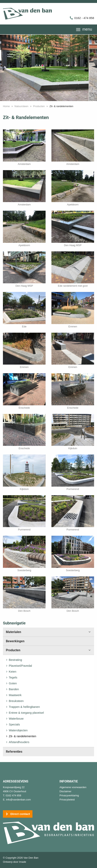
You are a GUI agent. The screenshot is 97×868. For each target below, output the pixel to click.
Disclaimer (65, 791)
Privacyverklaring (69, 795)
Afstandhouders (19, 742)
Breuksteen (16, 701)
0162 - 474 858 (82, 18)
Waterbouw (16, 719)
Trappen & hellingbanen (24, 707)
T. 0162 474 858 (12, 795)
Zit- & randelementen (22, 736)
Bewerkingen (15, 641)
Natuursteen (21, 106)
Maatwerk (15, 695)
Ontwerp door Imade (15, 862)
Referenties (14, 752)
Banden (14, 689)
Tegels (13, 677)
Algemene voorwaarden (73, 787)
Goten (13, 683)
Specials (14, 724)
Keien (13, 672)
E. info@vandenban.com (17, 800)
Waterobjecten (18, 730)
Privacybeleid (67, 800)
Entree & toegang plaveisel (26, 713)
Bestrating (15, 660)
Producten (39, 106)
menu (84, 29)
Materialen (48, 632)
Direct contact (18, 814)
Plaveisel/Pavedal (20, 666)
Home (6, 106)
